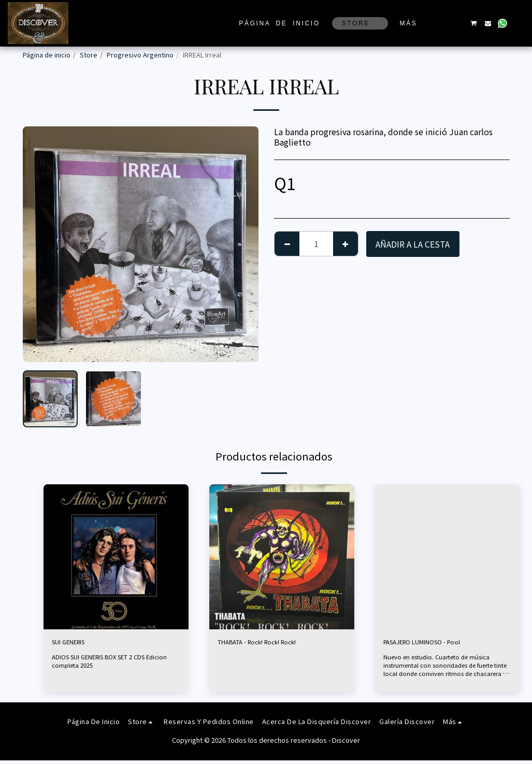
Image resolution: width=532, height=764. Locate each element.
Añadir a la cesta (413, 244)
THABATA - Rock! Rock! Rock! (275, 644)
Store (89, 55)
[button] (444, 23)
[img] (116, 557)
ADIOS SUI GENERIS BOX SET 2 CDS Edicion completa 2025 (105, 664)
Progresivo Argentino (140, 55)
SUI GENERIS (77, 644)
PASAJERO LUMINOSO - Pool (439, 644)
